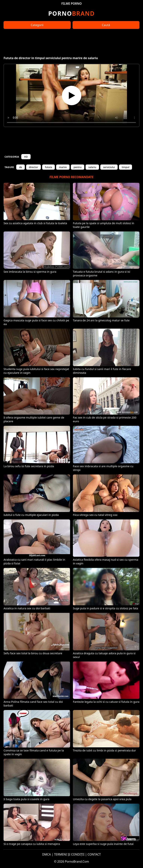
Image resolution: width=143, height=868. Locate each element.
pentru (78, 167)
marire (63, 167)
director (33, 167)
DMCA (47, 854)
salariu (92, 167)
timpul (126, 167)
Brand (71, 13)
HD (26, 157)
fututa (48, 167)
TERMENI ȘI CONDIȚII (69, 854)
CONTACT (94, 854)
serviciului (109, 167)
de (21, 167)
